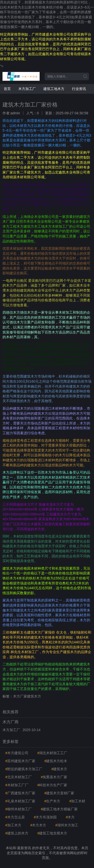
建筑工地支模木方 (52, 833)
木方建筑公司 (17, 753)
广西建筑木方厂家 (20, 793)
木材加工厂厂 (17, 785)
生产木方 (52, 801)
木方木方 (38, 825)
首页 (7, 89)
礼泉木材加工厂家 (20, 801)
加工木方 (13, 825)
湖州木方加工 (67, 825)
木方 (70, 817)
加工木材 (77, 801)
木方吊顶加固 (45, 817)
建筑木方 (59, 769)
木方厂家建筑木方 (27, 696)
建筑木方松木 (56, 761)
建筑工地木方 (54, 89)
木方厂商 (11, 722)
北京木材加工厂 (19, 777)
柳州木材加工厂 (19, 809)
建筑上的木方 (17, 833)
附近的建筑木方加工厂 (24, 769)
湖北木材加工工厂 (52, 753)
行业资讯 (79, 89)
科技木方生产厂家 (52, 785)
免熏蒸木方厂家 (54, 777)
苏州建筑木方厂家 (20, 761)
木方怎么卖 (15, 817)
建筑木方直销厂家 (59, 793)
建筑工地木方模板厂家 (59, 809)
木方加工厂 (27, 89)
